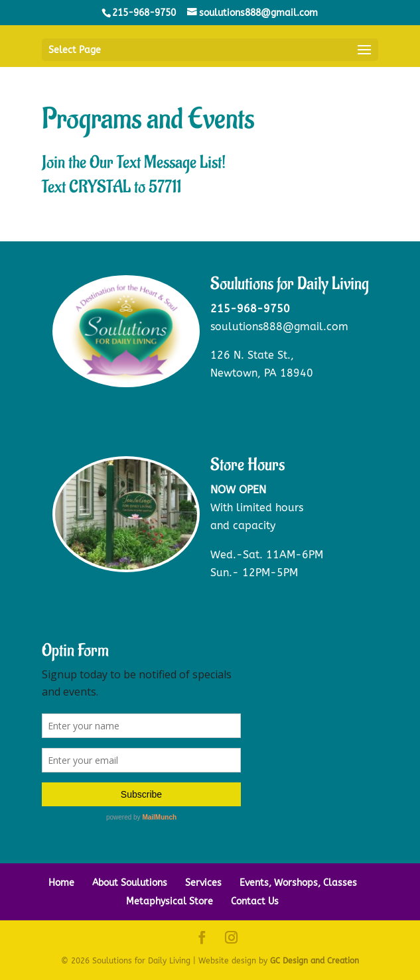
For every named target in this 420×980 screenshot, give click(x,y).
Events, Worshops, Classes (298, 883)
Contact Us (255, 901)
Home (61, 883)
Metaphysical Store (170, 901)
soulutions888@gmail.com (279, 327)
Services (203, 883)
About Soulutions (130, 883)
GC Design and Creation (315, 961)
